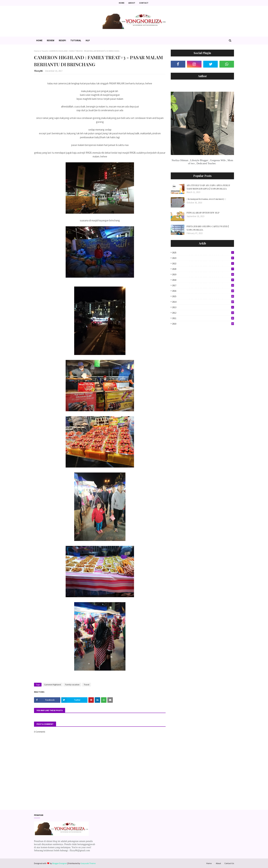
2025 (203, 253)
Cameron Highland (52, 685)
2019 (203, 274)
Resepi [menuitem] (62, 40)
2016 (203, 291)
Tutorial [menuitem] (76, 40)
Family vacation (72, 685)
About (132, 3)
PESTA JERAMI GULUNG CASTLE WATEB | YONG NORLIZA (208, 228)
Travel (44, 51)
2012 (203, 313)
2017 (203, 285)
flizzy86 (38, 71)
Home (122, 3)
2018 (203, 280)
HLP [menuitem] (88, 40)
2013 (203, 307)
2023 (203, 258)
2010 (203, 324)
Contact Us (229, 863)
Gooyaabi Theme (88, 863)
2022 (203, 264)
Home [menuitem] (39, 40)
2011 (203, 318)
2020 (203, 269)
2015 (203, 296)
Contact (144, 3)
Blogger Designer (60, 863)
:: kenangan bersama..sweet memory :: (206, 199)
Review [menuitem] (51, 40)
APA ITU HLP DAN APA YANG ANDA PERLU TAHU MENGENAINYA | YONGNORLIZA (208, 187)
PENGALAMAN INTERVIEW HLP (203, 213)
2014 (203, 302)
